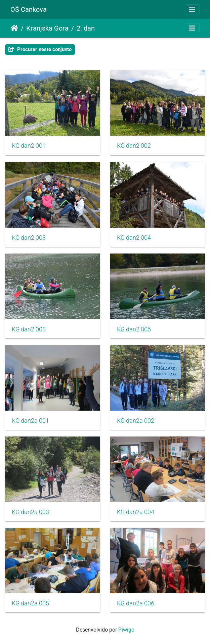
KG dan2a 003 (30, 512)
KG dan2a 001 (30, 421)
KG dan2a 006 (136, 603)
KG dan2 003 (29, 238)
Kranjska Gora (47, 28)
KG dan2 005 (29, 329)
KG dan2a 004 (136, 512)
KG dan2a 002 (136, 421)
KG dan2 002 (134, 146)
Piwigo (126, 630)
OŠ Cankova (29, 9)
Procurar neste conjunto (40, 49)
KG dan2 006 (134, 329)
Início (14, 28)
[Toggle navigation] (192, 9)
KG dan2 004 (134, 238)
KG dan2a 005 (30, 603)
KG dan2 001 (29, 146)
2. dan (86, 28)
